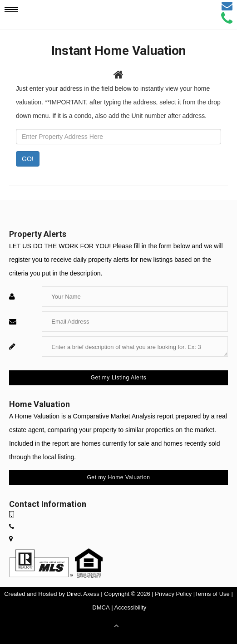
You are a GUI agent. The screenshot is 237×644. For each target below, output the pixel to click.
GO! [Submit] (28, 159)
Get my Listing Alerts (119, 378)
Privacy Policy (173, 594)
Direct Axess (83, 594)
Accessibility (131, 607)
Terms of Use (212, 594)
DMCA (101, 607)
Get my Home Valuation (118, 477)
